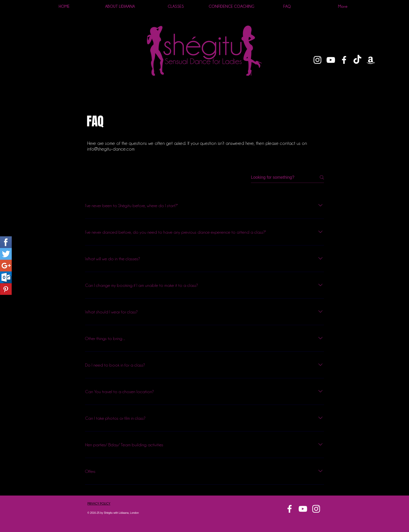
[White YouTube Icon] (331, 60)
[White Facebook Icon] (344, 60)
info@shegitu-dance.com (111, 149)
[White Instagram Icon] (317, 60)
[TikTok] (357, 60)
